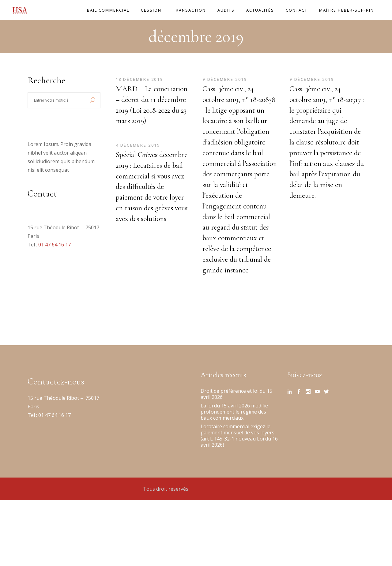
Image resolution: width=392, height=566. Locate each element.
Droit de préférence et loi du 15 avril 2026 (236, 394)
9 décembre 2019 (225, 79)
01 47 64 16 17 (55, 245)
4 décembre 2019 (138, 145)
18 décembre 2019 (139, 79)
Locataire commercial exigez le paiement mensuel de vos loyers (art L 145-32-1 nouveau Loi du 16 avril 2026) (239, 436)
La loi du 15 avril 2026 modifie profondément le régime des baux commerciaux (234, 412)
